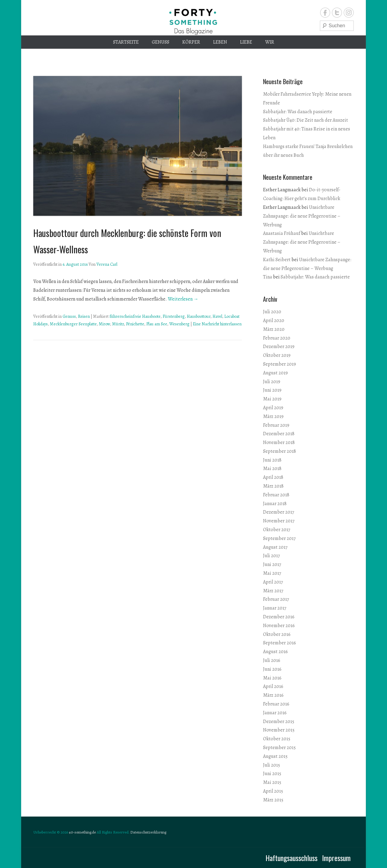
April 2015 (273, 791)
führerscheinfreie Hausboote (135, 316)
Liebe (246, 42)
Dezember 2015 (279, 722)
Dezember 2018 (279, 434)
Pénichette (135, 324)
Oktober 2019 (277, 355)
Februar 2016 (276, 704)
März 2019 (273, 416)
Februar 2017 (276, 599)
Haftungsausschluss (291, 858)
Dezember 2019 (279, 347)
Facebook (325, 13)
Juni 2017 (272, 564)
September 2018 (280, 451)
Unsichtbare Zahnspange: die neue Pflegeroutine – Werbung (302, 216)
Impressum (336, 858)
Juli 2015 (272, 765)
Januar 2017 (275, 608)
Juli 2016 (272, 660)
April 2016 (273, 686)
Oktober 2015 (277, 739)
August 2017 (275, 547)
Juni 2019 (272, 390)
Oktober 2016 (277, 634)
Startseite (126, 42)
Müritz (118, 324)
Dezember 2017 (279, 512)
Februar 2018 (276, 495)
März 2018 (273, 486)
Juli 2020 (272, 312)
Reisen (84, 316)
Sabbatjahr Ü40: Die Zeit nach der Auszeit (306, 120)
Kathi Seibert (277, 260)
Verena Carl (107, 264)
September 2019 (280, 364)
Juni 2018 (272, 460)
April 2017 (273, 582)
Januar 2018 (275, 504)
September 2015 (279, 748)
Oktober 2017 (277, 530)
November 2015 (279, 730)
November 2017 (279, 521)
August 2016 (275, 652)
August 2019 (275, 373)
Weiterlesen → (183, 299)
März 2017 (273, 591)
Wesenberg (179, 324)
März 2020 (274, 329)
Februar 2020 (277, 338)
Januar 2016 (275, 713)
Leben (220, 42)
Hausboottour (199, 316)
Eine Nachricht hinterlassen (217, 324)
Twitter (337, 13)
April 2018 (273, 477)
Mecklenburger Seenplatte (73, 324)
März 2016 (273, 695)
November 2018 (279, 442)
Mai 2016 (272, 678)
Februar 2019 (276, 425)
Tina (268, 277)
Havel (217, 316)
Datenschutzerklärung (148, 832)
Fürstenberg (174, 316)
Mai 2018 (272, 469)
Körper (191, 42)
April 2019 (273, 408)
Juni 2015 (272, 774)
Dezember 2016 (279, 617)
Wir (270, 42)
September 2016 (280, 643)
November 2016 (279, 626)
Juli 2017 (272, 556)
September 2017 (279, 538)
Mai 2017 (272, 573)
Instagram (349, 13)
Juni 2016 (272, 669)
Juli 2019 (272, 382)
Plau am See (157, 324)
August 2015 (275, 756)
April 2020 (274, 321)
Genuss (161, 42)
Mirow (104, 324)
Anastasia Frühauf (282, 233)
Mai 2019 (272, 399)
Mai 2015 (272, 782)
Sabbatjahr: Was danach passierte (298, 112)
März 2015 (273, 800)
